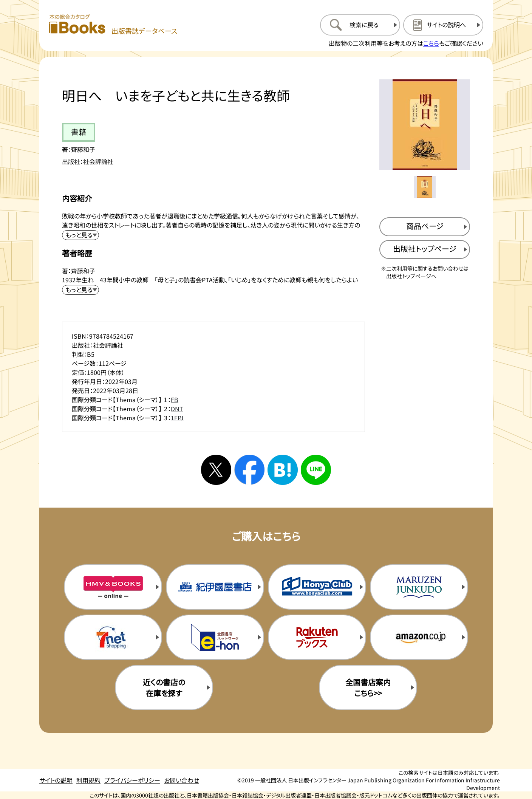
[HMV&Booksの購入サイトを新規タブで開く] (113, 587)
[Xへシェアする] (216, 470)
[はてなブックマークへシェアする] (283, 470)
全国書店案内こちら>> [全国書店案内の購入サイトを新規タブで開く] (368, 688)
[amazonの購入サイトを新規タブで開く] (419, 637)
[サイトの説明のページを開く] (443, 25)
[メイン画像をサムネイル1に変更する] (425, 187)
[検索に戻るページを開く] (360, 25)
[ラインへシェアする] (316, 470)
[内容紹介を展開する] (80, 235)
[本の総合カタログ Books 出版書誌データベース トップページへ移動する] (113, 25)
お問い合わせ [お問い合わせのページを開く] (182, 780)
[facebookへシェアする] (249, 470)
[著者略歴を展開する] (80, 290)
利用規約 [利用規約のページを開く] (88, 780)
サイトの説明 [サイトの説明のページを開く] (56, 780)
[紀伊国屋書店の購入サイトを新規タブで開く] (215, 587)
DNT (177, 409)
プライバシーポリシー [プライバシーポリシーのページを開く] (132, 780)
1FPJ (177, 418)
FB (175, 400)
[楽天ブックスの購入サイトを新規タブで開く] (317, 637)
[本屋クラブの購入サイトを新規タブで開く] (317, 587)
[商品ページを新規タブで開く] (425, 227)
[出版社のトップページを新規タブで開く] (425, 249)
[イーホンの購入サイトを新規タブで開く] (215, 637)
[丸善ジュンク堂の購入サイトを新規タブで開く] (419, 587)
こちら (431, 43)
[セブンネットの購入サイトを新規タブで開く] (113, 637)
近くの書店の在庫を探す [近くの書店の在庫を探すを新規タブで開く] (164, 688)
